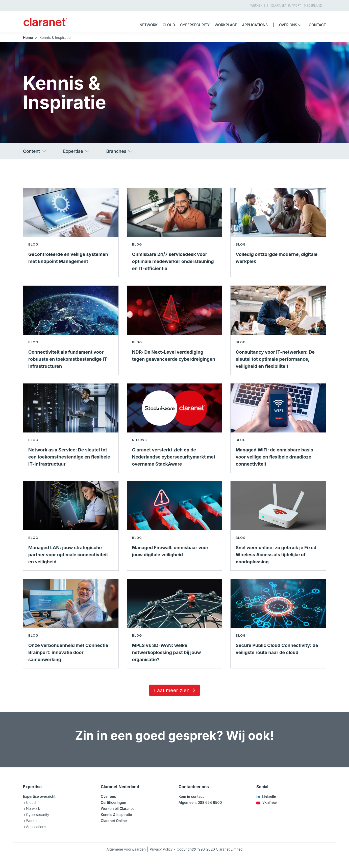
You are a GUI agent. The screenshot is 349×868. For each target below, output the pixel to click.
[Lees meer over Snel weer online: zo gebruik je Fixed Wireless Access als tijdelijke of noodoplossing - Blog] (278, 526)
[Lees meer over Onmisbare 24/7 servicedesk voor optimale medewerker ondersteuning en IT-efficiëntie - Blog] (175, 233)
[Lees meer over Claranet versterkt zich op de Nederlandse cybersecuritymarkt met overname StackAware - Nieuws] (175, 428)
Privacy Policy (161, 849)
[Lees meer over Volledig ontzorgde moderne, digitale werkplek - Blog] (278, 233)
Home (28, 38)
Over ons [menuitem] (291, 25)
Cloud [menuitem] (169, 25)
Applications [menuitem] (255, 25)
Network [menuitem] (149, 25)
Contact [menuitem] (317, 25)
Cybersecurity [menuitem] (195, 25)
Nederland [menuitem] (315, 5)
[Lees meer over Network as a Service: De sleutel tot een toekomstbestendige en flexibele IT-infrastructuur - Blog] (71, 428)
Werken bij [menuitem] (259, 5)
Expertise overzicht (39, 796)
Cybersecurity (38, 815)
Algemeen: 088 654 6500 (200, 802)
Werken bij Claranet (117, 809)
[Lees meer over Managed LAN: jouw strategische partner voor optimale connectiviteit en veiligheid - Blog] (71, 526)
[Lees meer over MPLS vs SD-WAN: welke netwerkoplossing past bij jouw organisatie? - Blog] (175, 624)
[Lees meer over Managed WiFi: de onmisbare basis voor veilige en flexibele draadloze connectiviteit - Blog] (278, 428)
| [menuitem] (273, 25)
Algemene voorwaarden (126, 849)
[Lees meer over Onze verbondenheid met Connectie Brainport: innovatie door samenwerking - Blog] (71, 624)
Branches (120, 151)
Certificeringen (113, 802)
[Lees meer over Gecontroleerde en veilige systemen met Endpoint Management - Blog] (71, 233)
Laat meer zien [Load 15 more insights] (176, 690)
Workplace (35, 821)
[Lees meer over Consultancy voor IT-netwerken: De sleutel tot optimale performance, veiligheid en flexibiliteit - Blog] (278, 330)
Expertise (77, 151)
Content (35, 151)
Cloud (31, 802)
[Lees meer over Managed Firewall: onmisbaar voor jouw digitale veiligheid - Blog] (175, 526)
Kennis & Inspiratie (116, 815)
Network (33, 809)
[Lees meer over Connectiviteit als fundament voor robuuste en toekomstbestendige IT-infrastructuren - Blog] (71, 330)
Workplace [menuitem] (226, 25)
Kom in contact (191, 796)
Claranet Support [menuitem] (286, 5)
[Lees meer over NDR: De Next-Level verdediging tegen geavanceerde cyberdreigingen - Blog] (175, 330)
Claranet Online (114, 821)
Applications (36, 827)
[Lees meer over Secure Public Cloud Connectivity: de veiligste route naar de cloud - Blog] (278, 624)
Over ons (108, 796)
